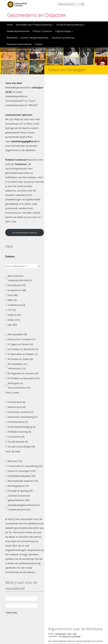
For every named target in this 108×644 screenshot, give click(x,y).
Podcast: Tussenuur (42, 31)
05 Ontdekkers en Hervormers (72, 130)
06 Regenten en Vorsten (69, 276)
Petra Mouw (98, 254)
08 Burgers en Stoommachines (72, 164)
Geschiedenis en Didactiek (36, 15)
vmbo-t (70, 127)
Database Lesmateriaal (63, 38)
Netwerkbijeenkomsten (18, 31)
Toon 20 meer (13, 451)
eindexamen (73, 204)
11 (63, 448)
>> (67, 448)
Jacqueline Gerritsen (94, 292)
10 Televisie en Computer (70, 92)
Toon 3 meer (12, 393)
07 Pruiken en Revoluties (69, 314)
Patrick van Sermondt (93, 333)
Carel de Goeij (60, 109)
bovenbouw (60, 89)
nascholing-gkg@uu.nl (24, 141)
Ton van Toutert (96, 221)
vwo (75, 89)
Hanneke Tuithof (96, 405)
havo (69, 89)
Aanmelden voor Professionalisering (35, 25)
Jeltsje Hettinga (97, 439)
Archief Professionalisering (71, 25)
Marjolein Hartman (95, 180)
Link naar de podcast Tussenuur (24, 233)
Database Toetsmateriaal (19, 44)
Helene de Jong (79, 109)
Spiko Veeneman (96, 372)
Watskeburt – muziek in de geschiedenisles (28, 38)
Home (10, 25)
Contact (38, 44)
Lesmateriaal (34, 50)
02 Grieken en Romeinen (69, 355)
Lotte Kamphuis (96, 147)
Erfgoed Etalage (64, 31)
